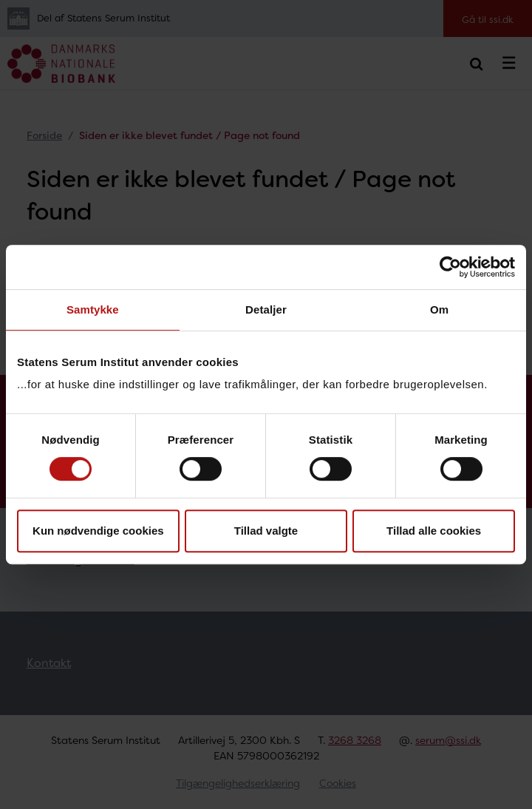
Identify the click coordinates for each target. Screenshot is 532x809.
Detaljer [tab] (266, 309)
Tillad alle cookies (434, 531)
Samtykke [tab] (93, 309)
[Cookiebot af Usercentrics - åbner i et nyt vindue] (450, 267)
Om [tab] (439, 309)
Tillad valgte (266, 531)
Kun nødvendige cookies (98, 531)
